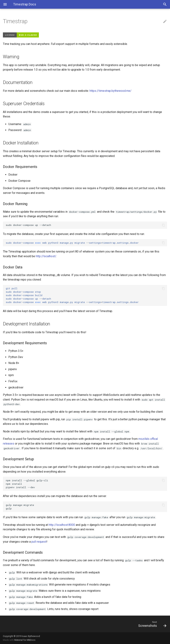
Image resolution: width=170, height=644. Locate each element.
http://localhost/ (46, 256)
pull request (39, 542)
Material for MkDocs (25, 640)
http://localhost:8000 (62, 525)
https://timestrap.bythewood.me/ (111, 91)
